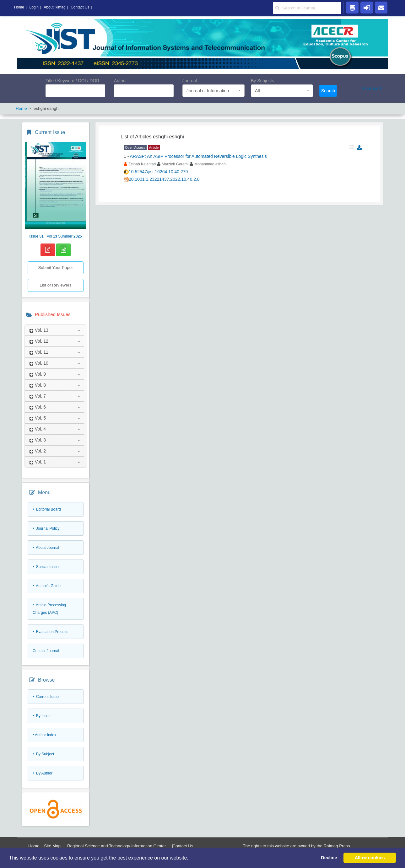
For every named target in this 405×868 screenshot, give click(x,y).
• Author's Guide (47, 586)
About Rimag (54, 7)
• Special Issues (46, 567)
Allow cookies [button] (370, 858)
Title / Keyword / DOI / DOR (72, 81)
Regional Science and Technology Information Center (117, 846)
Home (34, 846)
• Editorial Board (47, 509)
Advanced (371, 88)
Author (120, 81)
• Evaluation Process (51, 632)
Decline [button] (329, 858)
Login (34, 7)
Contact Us (183, 846)
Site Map (52, 846)
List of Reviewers (55, 285)
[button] (191, 858)
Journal (190, 81)
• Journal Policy (46, 528)
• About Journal (46, 548)
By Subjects (262, 81)
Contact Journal (46, 651)
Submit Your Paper (55, 268)
